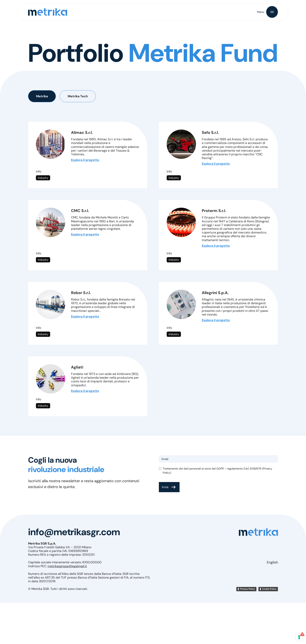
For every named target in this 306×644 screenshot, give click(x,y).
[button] (268, 12)
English (272, 562)
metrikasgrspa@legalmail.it (67, 566)
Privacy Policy (248, 589)
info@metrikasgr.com (74, 532)
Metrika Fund (168, 50)
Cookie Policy (269, 589)
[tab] (42, 96)
